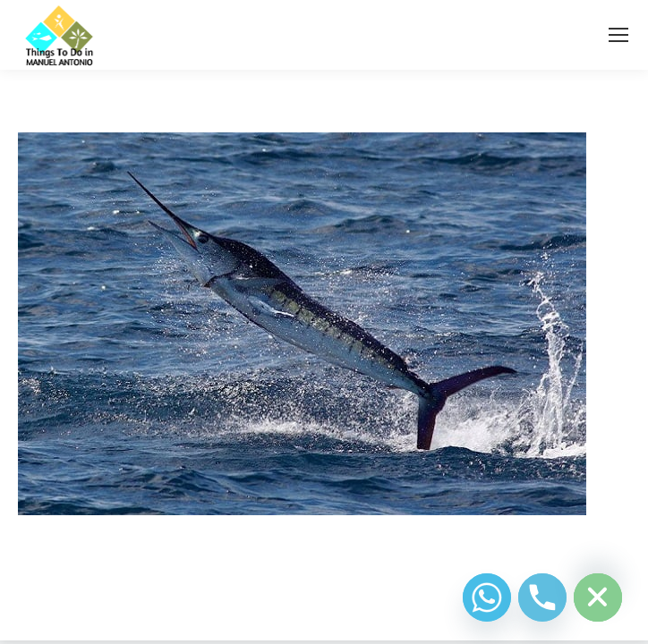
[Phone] (542, 597)
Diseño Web (296, 606)
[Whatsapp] (487, 597)
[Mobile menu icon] (618, 35)
